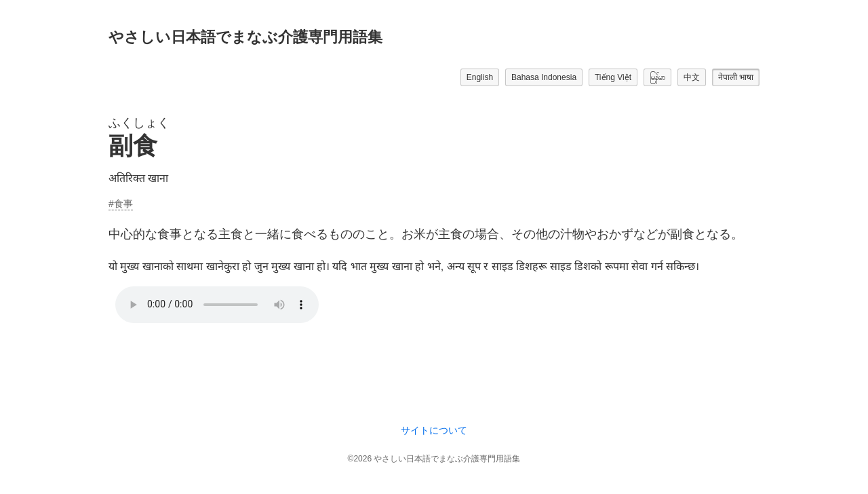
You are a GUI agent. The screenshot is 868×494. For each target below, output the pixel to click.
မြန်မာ (657, 77)
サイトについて (434, 430)
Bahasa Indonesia (544, 77)
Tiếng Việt (613, 77)
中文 (692, 77)
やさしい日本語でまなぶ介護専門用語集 (245, 37)
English (480, 77)
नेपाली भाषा (736, 77)
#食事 (121, 204)
